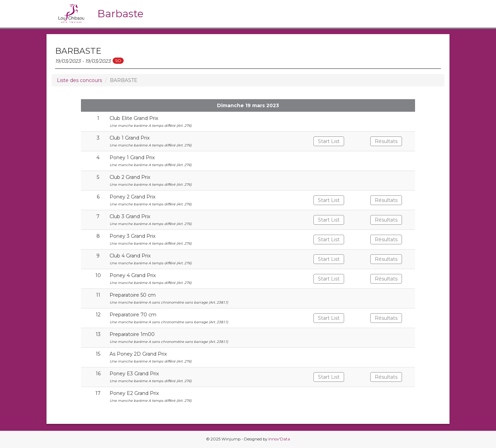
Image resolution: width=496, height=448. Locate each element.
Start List (329, 141)
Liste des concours (79, 80)
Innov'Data (279, 439)
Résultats (386, 141)
